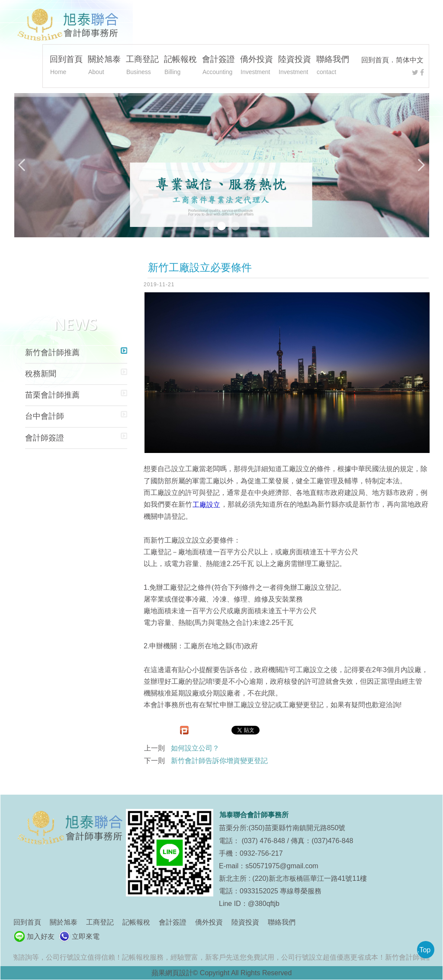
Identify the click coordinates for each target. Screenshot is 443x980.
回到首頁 (375, 60)
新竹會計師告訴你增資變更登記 (219, 761)
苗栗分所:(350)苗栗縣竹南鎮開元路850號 (282, 828)
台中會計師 (45, 416)
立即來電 (86, 936)
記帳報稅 (180, 66)
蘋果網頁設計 (172, 973)
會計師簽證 (45, 438)
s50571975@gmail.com (282, 866)
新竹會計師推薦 (52, 353)
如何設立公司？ (195, 748)
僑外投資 (257, 66)
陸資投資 (295, 66)
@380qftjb (264, 904)
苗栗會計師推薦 (52, 395)
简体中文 (410, 60)
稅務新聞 (41, 374)
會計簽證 (218, 66)
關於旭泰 (104, 66)
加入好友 (41, 936)
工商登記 (142, 66)
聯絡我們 (333, 66)
